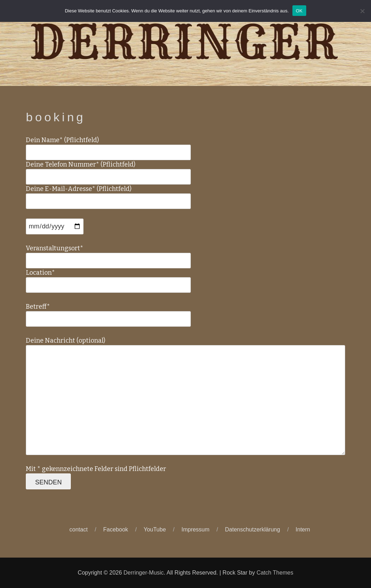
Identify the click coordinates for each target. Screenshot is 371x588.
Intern (303, 529)
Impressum (195, 529)
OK (299, 11)
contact (79, 529)
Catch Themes (275, 573)
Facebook (116, 529)
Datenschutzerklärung (253, 529)
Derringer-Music (144, 573)
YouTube (155, 529)
